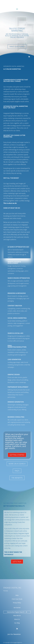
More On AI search (17, 464)
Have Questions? (17, 47)
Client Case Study (17, 599)
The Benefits (17, 478)
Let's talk (17, 562)
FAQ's (17, 471)
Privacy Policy (17, 603)
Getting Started (17, 455)
